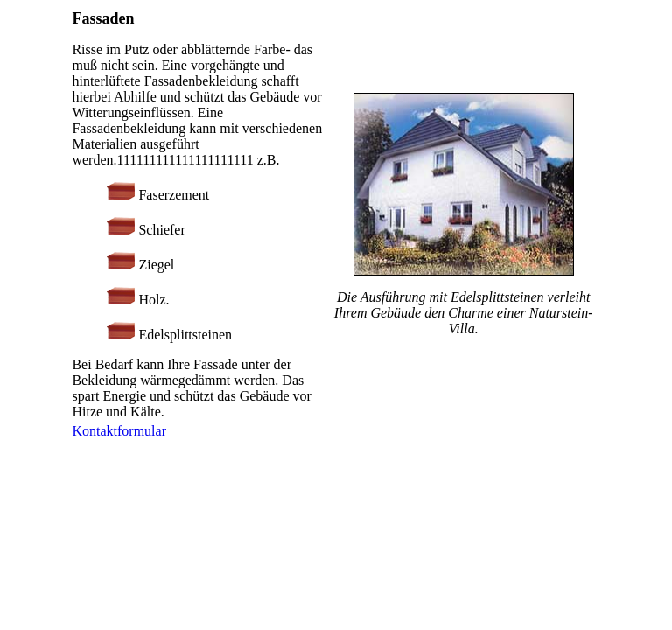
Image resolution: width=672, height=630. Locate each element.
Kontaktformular (119, 431)
